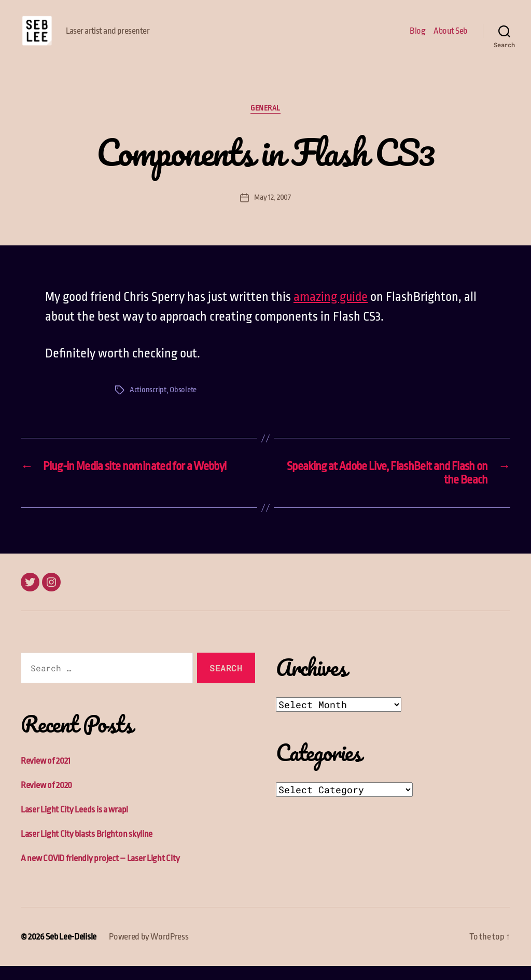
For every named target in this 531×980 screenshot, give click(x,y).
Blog (417, 38)
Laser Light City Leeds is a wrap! (74, 824)
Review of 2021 (46, 775)
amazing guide (331, 310)
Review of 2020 (46, 799)
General (265, 122)
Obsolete (183, 404)
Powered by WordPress (149, 951)
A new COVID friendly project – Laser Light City (100, 872)
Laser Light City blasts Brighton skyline (87, 848)
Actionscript (148, 404)
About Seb (450, 38)
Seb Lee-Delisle (71, 951)
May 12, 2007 (273, 211)
